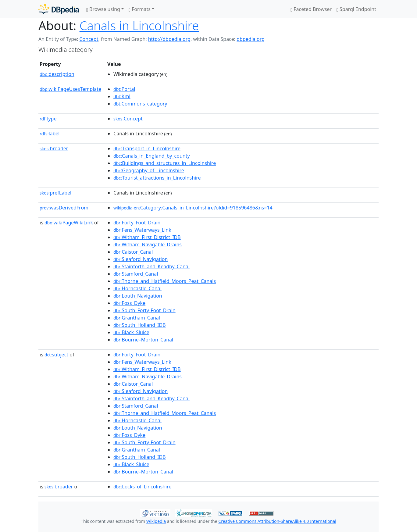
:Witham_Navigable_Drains (148, 245)
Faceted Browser (311, 9)
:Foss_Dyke (129, 303)
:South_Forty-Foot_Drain (144, 310)
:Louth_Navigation (138, 296)
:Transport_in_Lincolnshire (147, 148)
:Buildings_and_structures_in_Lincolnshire (165, 163)
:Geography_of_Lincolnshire (149, 170)
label (50, 134)
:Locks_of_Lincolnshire (142, 487)
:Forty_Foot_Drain (137, 223)
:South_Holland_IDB (140, 325)
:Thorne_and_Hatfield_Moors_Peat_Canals (165, 281)
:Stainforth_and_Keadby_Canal (151, 266)
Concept (89, 39)
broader (54, 148)
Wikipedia (156, 521)
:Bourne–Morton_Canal (143, 340)
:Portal (124, 89)
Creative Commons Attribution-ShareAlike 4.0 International (277, 521)
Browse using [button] (103, 9)
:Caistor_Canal (133, 252)
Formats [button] (140, 9)
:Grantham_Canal (137, 318)
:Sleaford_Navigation (141, 259)
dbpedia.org (251, 39)
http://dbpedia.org (169, 39)
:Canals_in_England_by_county (152, 156)
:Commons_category (140, 104)
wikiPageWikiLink (69, 223)
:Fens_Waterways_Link (142, 230)
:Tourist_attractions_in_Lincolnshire (157, 178)
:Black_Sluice (131, 332)
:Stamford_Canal (136, 274)
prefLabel (55, 193)
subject (56, 355)
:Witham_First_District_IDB (147, 237)
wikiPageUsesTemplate (70, 89)
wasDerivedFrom (64, 208)
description (57, 74)
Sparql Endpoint (356, 9)
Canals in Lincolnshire (139, 25)
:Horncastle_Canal (137, 288)
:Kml (122, 96)
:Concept (128, 119)
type (48, 119)
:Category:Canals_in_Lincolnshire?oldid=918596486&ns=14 (193, 208)
